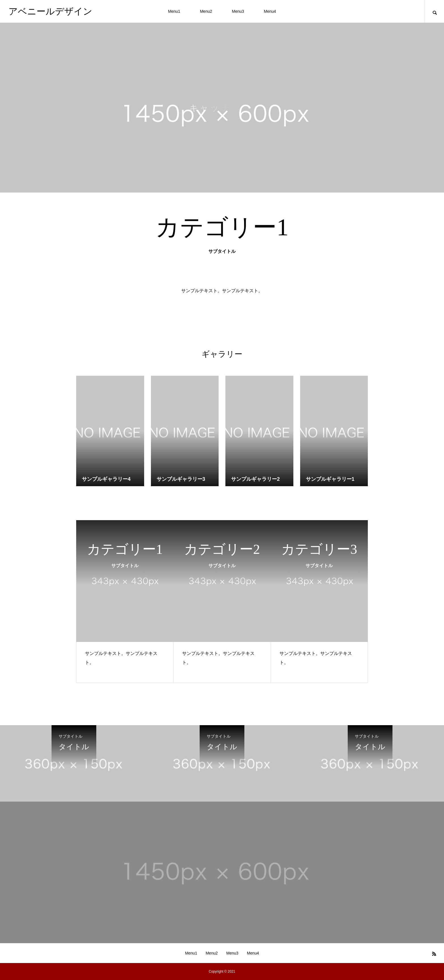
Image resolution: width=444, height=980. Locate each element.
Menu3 (238, 11)
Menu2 (206, 11)
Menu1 (174, 11)
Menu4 (270, 11)
